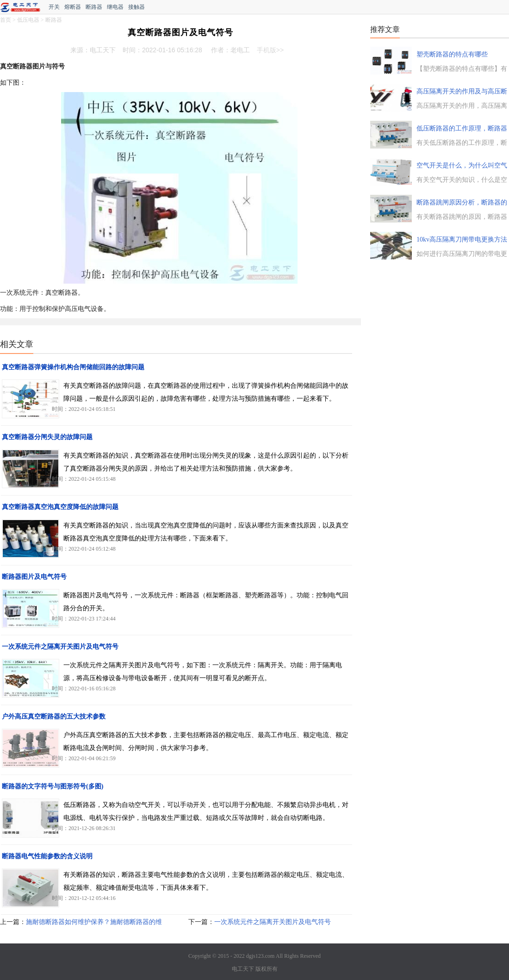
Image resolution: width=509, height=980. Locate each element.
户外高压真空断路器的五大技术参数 (54, 716)
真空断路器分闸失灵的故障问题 (47, 437)
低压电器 (28, 20)
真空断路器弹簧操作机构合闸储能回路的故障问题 (73, 367)
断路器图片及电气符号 (34, 577)
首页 (6, 20)
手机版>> (270, 50)
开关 (54, 7)
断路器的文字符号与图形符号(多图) (53, 786)
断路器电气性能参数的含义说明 (47, 856)
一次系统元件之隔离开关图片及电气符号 (60, 647)
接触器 (137, 7)
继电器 (115, 7)
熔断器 (73, 7)
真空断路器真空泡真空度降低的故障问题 (60, 507)
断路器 (94, 7)
